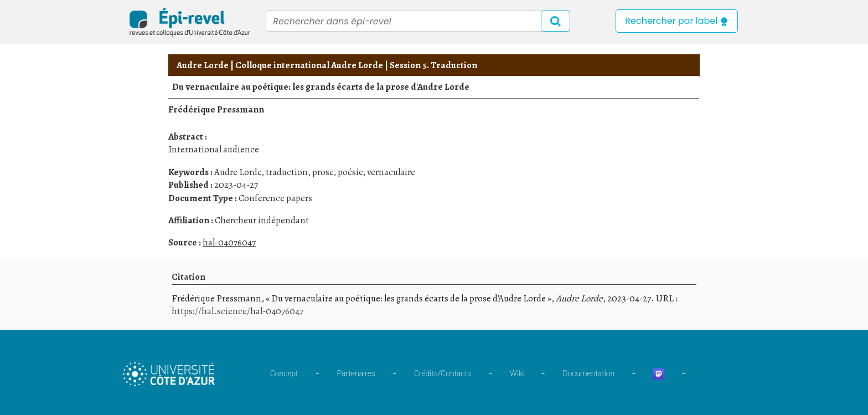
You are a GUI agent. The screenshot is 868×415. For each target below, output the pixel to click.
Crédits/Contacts (443, 373)
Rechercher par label (677, 21)
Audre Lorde (203, 65)
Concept (284, 373)
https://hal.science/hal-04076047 (237, 311)
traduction (287, 172)
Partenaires (356, 373)
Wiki (517, 373)
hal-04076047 (229, 242)
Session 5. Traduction (433, 65)
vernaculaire (391, 172)
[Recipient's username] (418, 21)
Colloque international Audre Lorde (309, 65)
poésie (350, 172)
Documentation (588, 373)
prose (323, 172)
